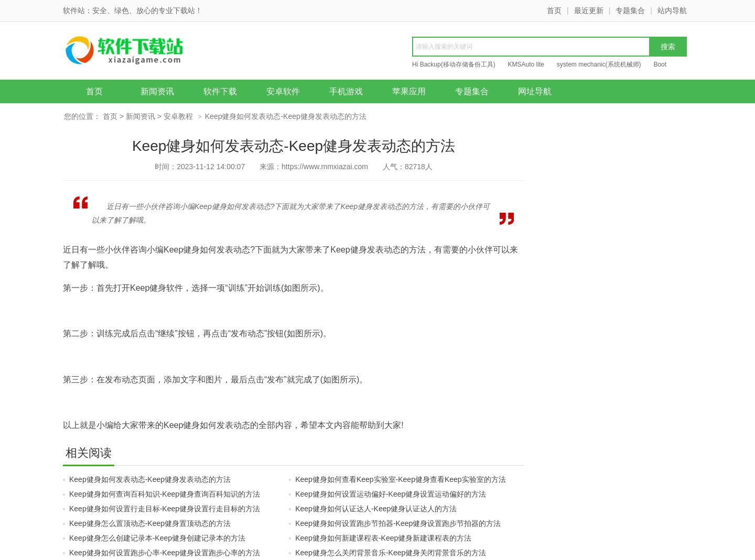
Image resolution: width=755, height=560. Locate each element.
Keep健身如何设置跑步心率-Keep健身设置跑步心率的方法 (165, 553)
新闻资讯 (157, 91)
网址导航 (535, 91)
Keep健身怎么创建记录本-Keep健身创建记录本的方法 (157, 538)
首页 (554, 10)
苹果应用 (409, 91)
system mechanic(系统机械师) (599, 64)
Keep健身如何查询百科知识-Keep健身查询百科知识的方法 (165, 494)
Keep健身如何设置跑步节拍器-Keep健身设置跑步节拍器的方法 (398, 523)
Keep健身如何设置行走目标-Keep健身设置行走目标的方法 (165, 509)
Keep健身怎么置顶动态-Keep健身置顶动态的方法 (150, 523)
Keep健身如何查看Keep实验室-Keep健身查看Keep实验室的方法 (400, 479)
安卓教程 (178, 116)
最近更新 (589, 10)
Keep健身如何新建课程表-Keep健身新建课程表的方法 (383, 538)
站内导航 (672, 10)
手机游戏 (346, 91)
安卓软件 (283, 91)
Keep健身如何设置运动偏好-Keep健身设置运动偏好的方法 (391, 494)
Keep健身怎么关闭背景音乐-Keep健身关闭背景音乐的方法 (391, 553)
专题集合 (630, 10)
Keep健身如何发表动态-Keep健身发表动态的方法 (150, 479)
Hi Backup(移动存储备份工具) (454, 64)
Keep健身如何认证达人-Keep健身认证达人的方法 (376, 509)
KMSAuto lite (526, 64)
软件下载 (220, 91)
